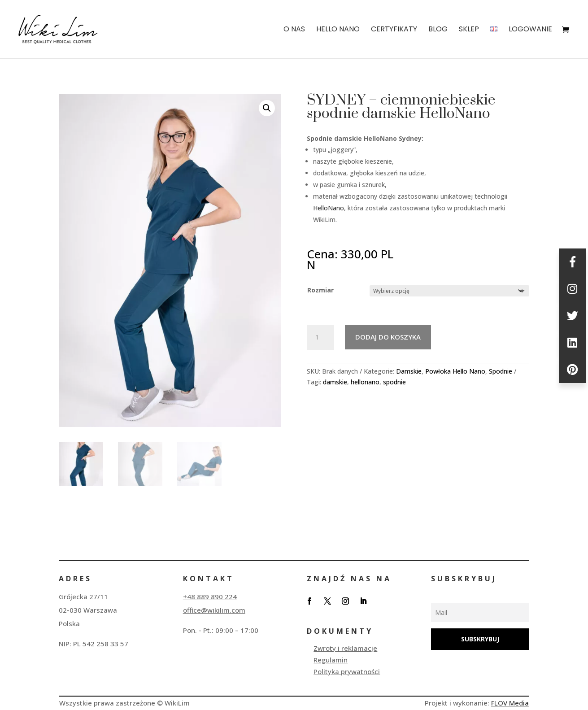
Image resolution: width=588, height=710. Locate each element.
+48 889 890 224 (210, 597)
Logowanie (530, 30)
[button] (267, 108)
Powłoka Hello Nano (455, 371)
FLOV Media (510, 703)
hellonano (365, 382)
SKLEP (469, 30)
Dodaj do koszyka (388, 337)
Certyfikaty (394, 30)
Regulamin (331, 660)
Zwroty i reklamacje (345, 648)
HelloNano (329, 208)
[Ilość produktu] (320, 337)
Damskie (409, 371)
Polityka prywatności (347, 671)
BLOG (438, 30)
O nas (294, 30)
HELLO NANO (338, 30)
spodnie (394, 382)
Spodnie (501, 371)
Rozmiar (320, 290)
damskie (335, 382)
